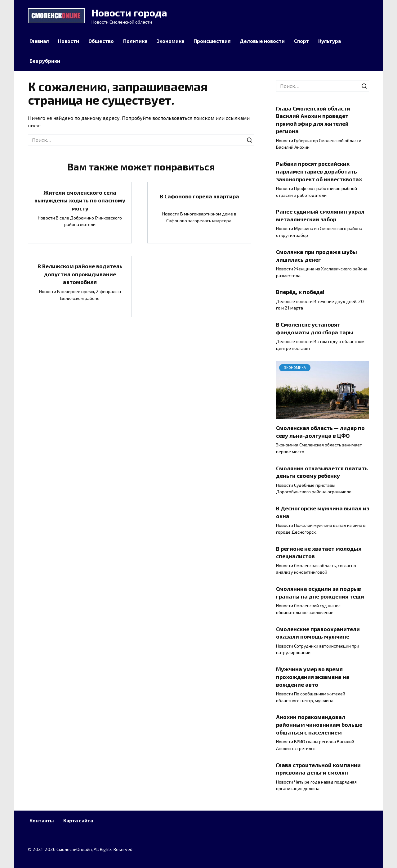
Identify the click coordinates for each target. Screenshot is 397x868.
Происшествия (212, 41)
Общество (101, 41)
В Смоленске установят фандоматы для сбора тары (315, 328)
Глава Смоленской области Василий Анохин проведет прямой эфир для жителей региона (313, 120)
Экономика (170, 41)
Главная (39, 41)
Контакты (42, 820)
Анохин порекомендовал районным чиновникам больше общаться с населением (319, 724)
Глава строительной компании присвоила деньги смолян (318, 769)
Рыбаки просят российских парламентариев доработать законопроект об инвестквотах (319, 171)
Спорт (301, 41)
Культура (330, 41)
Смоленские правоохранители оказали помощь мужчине (318, 633)
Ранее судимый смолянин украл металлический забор (320, 215)
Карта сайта (78, 820)
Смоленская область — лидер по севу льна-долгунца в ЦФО (320, 432)
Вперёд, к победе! (300, 292)
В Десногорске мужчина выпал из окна (323, 512)
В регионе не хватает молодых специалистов (319, 552)
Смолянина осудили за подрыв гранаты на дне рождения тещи (320, 592)
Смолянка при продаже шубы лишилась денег (317, 256)
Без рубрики (45, 61)
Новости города (129, 12)
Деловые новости (262, 41)
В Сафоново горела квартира (199, 196)
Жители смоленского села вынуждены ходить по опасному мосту (80, 200)
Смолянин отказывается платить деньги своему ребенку (322, 472)
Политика (135, 41)
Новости (69, 41)
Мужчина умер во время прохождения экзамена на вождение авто (313, 677)
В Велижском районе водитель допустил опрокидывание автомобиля (80, 273)
